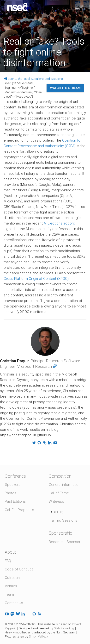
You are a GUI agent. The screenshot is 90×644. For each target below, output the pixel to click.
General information (65, 485)
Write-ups (56, 501)
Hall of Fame (59, 493)
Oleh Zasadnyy (64, 628)
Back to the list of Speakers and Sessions (33, 79)
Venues (11, 586)
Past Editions (15, 501)
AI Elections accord (59, 223)
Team (9, 594)
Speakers (13, 485)
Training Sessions (63, 520)
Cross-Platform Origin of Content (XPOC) (36, 279)
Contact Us (14, 603)
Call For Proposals (19, 510)
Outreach (12, 578)
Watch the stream (65, 88)
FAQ (8, 561)
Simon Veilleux (38, 636)
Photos (11, 493)
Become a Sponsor (65, 542)
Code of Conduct (19, 569)
